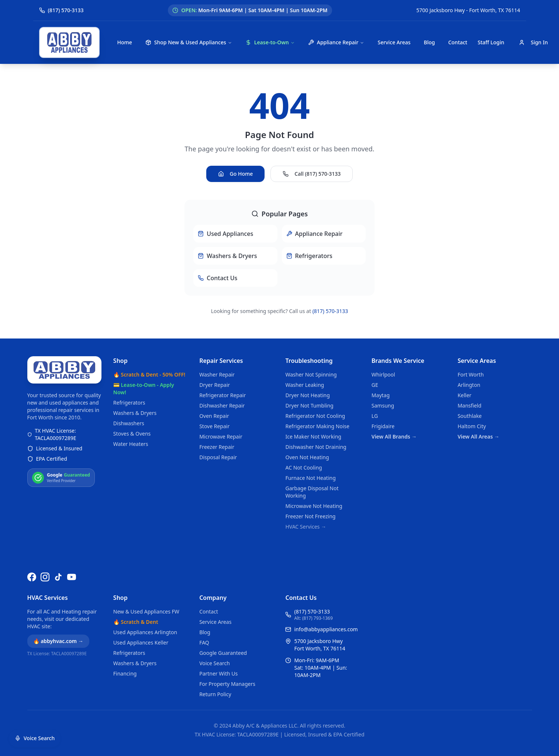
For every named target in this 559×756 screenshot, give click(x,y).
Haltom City (472, 426)
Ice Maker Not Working (313, 437)
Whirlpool (383, 374)
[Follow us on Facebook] (32, 577)
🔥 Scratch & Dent (136, 622)
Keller (464, 395)
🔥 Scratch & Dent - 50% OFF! (149, 374)
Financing (125, 673)
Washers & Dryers (135, 413)
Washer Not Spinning (311, 374)
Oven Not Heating (307, 457)
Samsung (383, 406)
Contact (458, 42)
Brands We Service (398, 361)
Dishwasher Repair (222, 406)
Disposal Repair (218, 457)
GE (375, 385)
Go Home (236, 174)
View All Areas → (478, 437)
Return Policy (215, 694)
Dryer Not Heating (307, 395)
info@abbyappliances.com (326, 629)
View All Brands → (394, 437)
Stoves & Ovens (132, 434)
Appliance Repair (336, 42)
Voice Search (215, 663)
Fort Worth (471, 374)
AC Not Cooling (303, 468)
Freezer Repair (217, 447)
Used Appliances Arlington (145, 632)
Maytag (381, 395)
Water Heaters (131, 444)
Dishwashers (129, 423)
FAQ (204, 642)
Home (125, 42)
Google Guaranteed (223, 653)
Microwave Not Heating (314, 506)
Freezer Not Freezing (310, 516)
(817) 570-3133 (330, 311)
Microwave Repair (221, 437)
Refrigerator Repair (222, 395)
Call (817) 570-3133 (312, 174)
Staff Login (491, 42)
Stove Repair (214, 426)
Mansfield (469, 406)
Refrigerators (129, 403)
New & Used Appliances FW (146, 611)
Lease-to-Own (270, 42)
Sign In (533, 42)
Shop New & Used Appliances (189, 42)
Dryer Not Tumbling (309, 406)
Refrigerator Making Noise (317, 426)
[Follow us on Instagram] (45, 577)
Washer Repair (217, 374)
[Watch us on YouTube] (72, 577)
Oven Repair (214, 416)
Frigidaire (383, 426)
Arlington (469, 385)
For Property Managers (227, 684)
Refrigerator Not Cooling (315, 416)
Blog (429, 42)
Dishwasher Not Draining (316, 447)
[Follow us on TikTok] (58, 577)
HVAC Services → (306, 527)
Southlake (470, 416)
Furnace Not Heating (310, 478)
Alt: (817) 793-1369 (313, 618)
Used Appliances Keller (141, 642)
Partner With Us (218, 673)
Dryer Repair (215, 385)
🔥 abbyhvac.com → (58, 641)
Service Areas (394, 42)
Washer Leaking (305, 385)
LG (375, 416)
